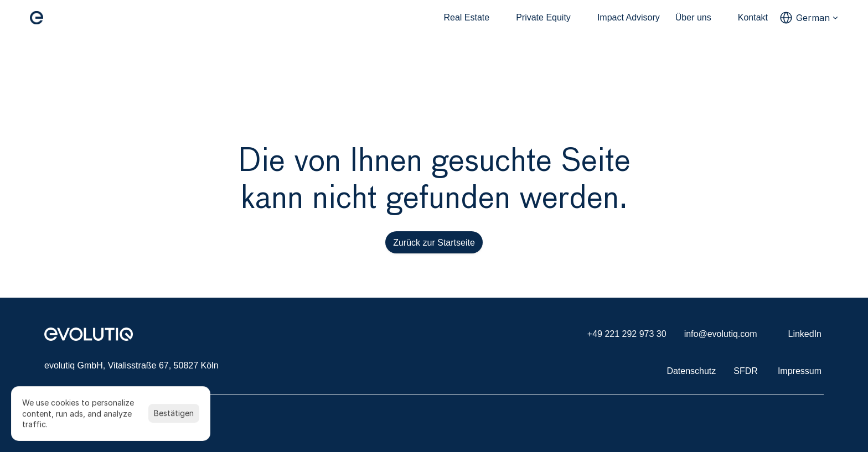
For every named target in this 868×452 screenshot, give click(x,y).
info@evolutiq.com (721, 334)
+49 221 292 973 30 (627, 334)
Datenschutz (691, 371)
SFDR (746, 371)
